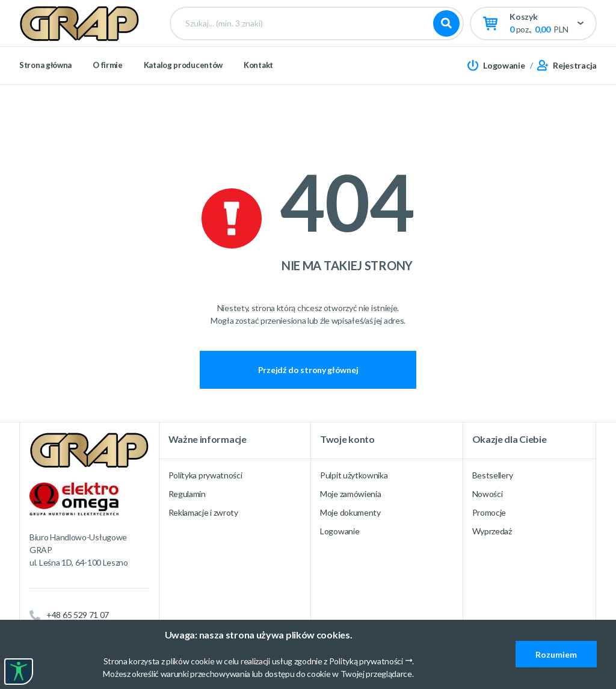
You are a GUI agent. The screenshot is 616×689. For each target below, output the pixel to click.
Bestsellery (493, 475)
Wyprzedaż (492, 531)
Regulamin (187, 494)
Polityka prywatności (205, 475)
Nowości (488, 494)
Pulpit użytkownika (354, 475)
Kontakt (258, 102)
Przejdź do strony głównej (308, 370)
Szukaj (446, 42)
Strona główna (45, 102)
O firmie (108, 102)
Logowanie (340, 531)
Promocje (489, 512)
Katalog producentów (183, 102)
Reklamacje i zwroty (203, 512)
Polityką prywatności (366, 661)
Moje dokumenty (350, 512)
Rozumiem (556, 654)
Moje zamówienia (351, 494)
